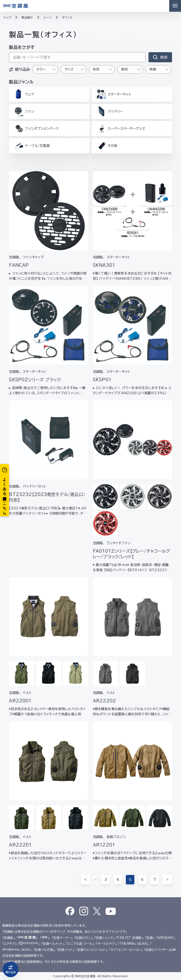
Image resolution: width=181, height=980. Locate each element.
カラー (41, 69)
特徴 (153, 69)
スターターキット (114, 94)
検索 (164, 57)
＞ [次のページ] (167, 880)
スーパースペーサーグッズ (121, 129)
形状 (96, 69)
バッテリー (110, 112)
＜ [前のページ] (85, 880)
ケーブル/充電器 (32, 146)
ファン (24, 111)
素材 (124, 69)
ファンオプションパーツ (36, 129)
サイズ (69, 69)
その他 (107, 146)
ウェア (24, 94)
